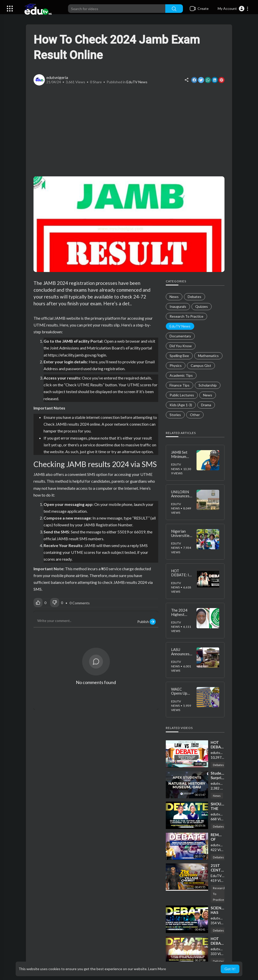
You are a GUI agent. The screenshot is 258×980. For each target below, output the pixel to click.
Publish (147, 622)
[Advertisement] (129, 131)
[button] (233, 9)
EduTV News (137, 82)
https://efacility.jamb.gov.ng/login (77, 355)
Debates (218, 765)
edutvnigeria (57, 77)
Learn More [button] (157, 969)
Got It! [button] (230, 969)
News (217, 796)
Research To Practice (219, 894)
